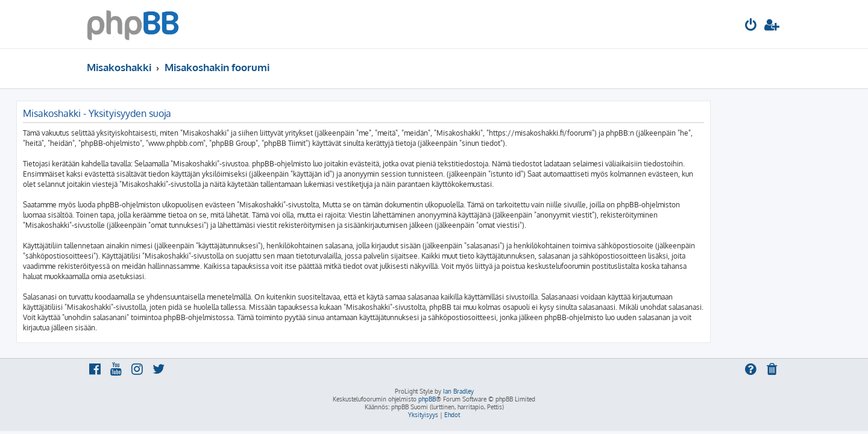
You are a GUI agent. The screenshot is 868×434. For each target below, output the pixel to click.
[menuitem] (751, 26)
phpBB (427, 399)
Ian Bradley (458, 391)
